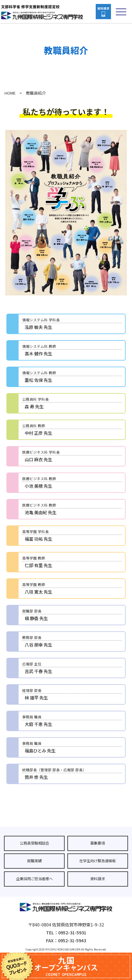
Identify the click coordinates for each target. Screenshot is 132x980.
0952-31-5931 (72, 932)
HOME (10, 93)
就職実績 (34, 861)
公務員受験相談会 (34, 843)
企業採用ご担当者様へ (34, 879)
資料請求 (98, 879)
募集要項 (98, 843)
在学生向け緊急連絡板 (98, 861)
